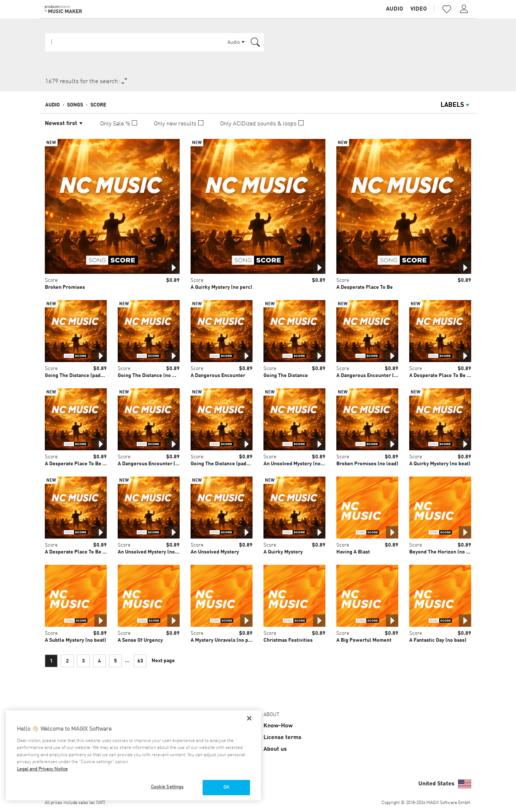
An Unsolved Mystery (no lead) (299, 464)
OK (226, 787)
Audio (394, 9)
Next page (163, 661)
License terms (282, 738)
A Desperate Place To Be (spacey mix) (453, 376)
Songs (75, 105)
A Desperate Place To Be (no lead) (84, 552)
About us (275, 749)
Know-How (278, 726)
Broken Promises (65, 287)
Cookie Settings (167, 787)
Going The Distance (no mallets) (155, 376)
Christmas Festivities (288, 640)
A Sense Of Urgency (140, 640)
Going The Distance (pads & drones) (232, 464)
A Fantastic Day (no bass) (438, 640)
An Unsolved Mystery (215, 552)
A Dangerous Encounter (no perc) (375, 376)
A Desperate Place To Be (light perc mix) (91, 464)
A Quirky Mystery (283, 552)
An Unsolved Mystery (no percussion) (161, 552)
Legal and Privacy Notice (42, 769)
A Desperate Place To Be (365, 287)
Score (98, 105)
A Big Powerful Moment (364, 640)
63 (140, 661)
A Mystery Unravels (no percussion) (232, 640)
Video (419, 9)
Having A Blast (353, 552)
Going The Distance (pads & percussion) (91, 376)
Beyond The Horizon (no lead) (444, 552)
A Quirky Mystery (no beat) (440, 464)
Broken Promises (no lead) (367, 464)
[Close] (249, 718)
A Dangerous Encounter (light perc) (159, 464)
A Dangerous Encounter (218, 376)
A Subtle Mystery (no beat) (75, 640)
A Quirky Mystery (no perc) (221, 287)
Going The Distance (286, 376)
